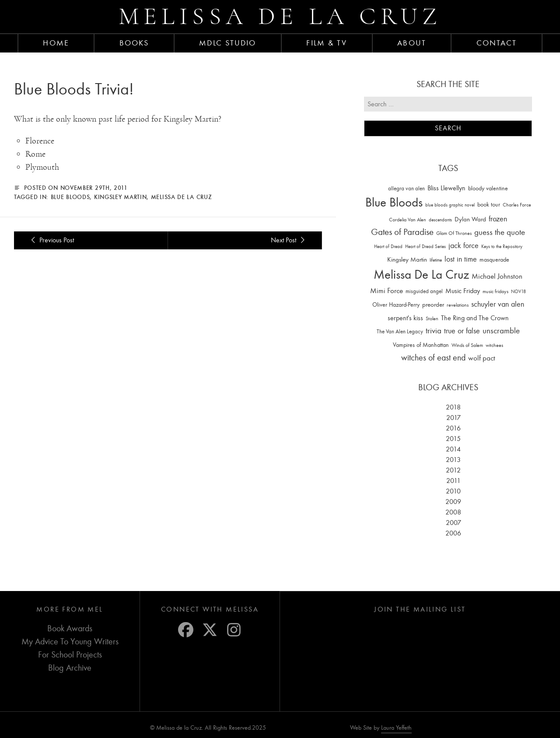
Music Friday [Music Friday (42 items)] (463, 291)
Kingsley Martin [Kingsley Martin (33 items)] (407, 259)
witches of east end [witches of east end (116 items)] (433, 358)
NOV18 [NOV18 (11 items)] (518, 292)
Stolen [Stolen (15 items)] (432, 318)
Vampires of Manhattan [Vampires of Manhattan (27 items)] (421, 345)
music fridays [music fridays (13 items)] (495, 291)
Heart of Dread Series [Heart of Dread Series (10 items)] (425, 247)
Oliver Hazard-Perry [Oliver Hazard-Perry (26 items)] (396, 305)
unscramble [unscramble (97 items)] (501, 331)
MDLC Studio (227, 43)
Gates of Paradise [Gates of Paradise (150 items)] (402, 232)
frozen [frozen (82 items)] (498, 219)
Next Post (289, 240)
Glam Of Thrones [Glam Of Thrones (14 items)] (454, 233)
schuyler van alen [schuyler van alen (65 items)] (498, 304)
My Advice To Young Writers (70, 642)
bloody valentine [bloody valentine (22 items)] (488, 188)
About (412, 43)
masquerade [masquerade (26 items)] (494, 260)
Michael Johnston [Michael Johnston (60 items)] (497, 276)
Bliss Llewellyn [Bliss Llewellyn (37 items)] (446, 188)
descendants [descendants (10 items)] (440, 220)
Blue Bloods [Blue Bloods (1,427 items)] (394, 202)
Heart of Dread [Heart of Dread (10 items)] (388, 247)
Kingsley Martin (121, 197)
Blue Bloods (70, 197)
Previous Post (51, 240)
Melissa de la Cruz (280, 16)
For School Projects (70, 655)
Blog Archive (70, 668)
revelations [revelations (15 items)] (458, 305)
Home (56, 43)
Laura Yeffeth (396, 728)
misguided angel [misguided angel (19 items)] (424, 291)
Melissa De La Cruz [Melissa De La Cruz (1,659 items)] (421, 275)
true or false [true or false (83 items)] (462, 331)
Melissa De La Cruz (182, 197)
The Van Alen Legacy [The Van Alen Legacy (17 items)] (400, 331)
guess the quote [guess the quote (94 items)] (500, 232)
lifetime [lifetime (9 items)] (436, 260)
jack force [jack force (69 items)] (464, 246)
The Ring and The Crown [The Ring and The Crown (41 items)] (475, 318)
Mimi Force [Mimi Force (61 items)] (387, 290)
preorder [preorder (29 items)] (433, 305)
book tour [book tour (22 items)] (489, 205)
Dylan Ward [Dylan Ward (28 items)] (470, 219)
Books (134, 43)
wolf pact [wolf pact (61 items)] (482, 358)
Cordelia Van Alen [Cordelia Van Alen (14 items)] (408, 220)
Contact (497, 43)
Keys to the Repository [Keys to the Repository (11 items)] (502, 247)
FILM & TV (327, 43)
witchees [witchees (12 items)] (494, 345)
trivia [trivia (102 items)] (434, 331)
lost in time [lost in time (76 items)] (461, 259)
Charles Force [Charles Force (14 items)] (517, 205)
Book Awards (70, 628)
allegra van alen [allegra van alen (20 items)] (406, 188)
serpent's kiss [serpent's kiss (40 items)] (405, 318)
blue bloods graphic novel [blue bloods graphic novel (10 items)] (450, 205)
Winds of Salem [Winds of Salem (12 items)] (467, 345)
